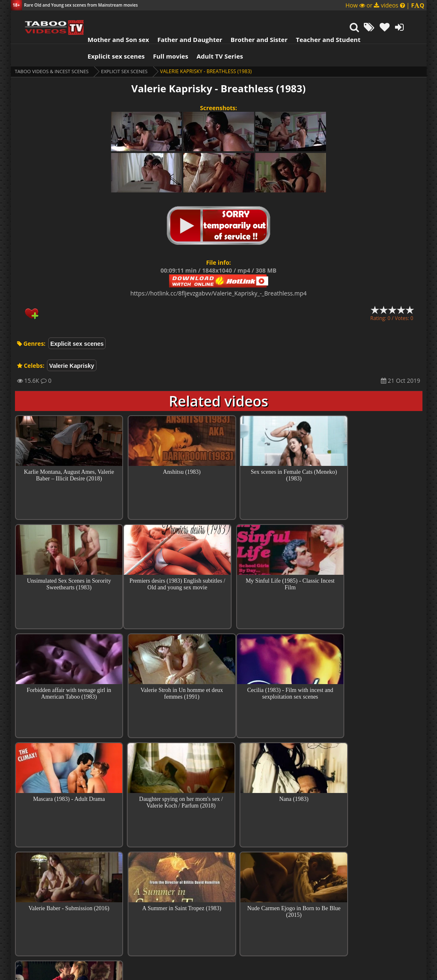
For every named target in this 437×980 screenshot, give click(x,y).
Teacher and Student (317, 19)
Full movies (160, 35)
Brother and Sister (249, 19)
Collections (218, 882)
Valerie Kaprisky (72, 345)
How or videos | (385, 5)
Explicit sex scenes (106, 35)
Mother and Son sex (108, 19)
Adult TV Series (210, 35)
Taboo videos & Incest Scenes (54, 50)
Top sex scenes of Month (218, 858)
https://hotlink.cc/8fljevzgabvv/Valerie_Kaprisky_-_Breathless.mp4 (219, 272)
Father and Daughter (179, 19)
